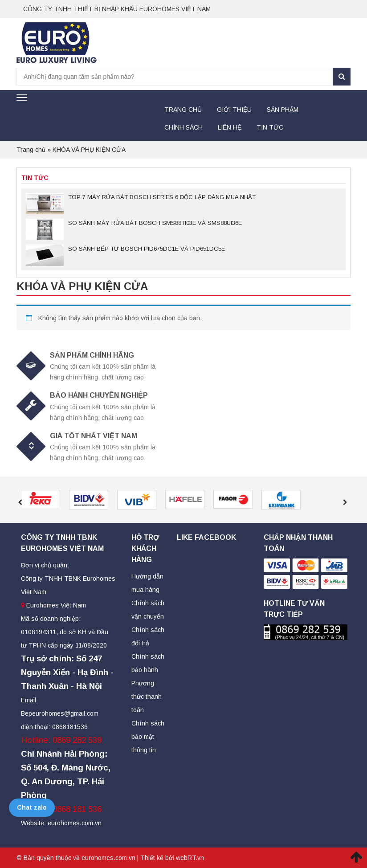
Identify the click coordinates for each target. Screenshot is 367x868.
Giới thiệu (234, 110)
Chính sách (183, 127)
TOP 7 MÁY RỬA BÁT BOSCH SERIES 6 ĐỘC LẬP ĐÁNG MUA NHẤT (162, 197)
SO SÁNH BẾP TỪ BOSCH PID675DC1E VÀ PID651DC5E (147, 249)
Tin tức (270, 127)
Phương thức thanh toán (147, 697)
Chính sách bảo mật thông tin (148, 737)
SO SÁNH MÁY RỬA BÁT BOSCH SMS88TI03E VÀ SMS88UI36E (155, 223)
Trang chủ (183, 110)
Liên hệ (230, 127)
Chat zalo (32, 807)
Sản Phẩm (283, 110)
